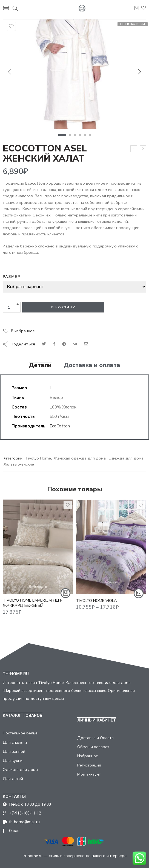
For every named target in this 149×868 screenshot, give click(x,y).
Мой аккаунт (89, 774)
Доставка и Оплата (95, 738)
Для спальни (15, 742)
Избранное (88, 756)
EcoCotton (60, 426)
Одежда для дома (126, 458)
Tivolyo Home (38, 458)
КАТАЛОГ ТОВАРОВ (23, 715)
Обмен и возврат (93, 747)
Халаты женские (19, 464)
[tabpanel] (74, 75)
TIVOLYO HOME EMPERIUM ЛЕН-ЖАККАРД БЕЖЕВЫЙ (33, 606)
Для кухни (13, 760)
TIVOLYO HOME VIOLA (96, 605)
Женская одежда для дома (80, 458)
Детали (40, 365)
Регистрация (89, 765)
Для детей (13, 779)
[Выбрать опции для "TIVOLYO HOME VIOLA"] (139, 598)
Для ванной (14, 751)
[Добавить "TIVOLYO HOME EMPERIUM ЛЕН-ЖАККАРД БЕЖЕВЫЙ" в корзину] (65, 596)
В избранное (23, 331)
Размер (12, 277)
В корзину (63, 307)
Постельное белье (20, 733)
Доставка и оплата (92, 365)
